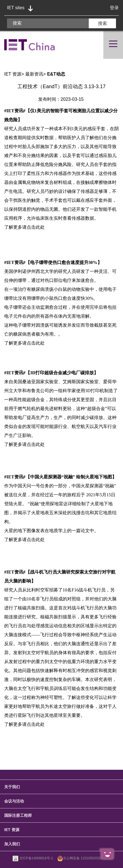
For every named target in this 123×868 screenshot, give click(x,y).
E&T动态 (56, 74)
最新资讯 (34, 74)
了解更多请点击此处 (24, 227)
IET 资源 (13, 74)
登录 (114, 8)
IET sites (16, 8)
